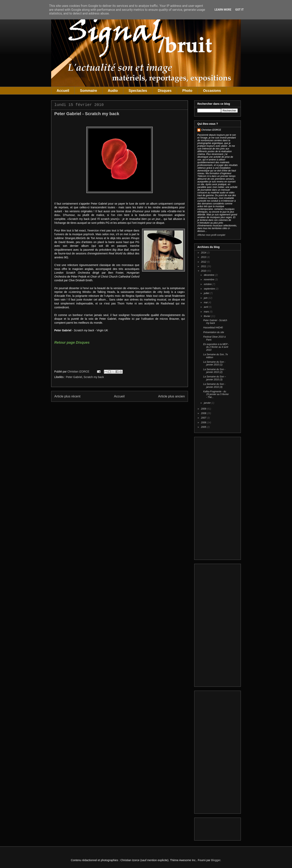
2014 (204, 253)
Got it (239, 10)
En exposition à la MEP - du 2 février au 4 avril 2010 (216, 347)
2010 (204, 271)
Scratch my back (94, 377)
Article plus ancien (171, 396)
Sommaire (88, 91)
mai (206, 302)
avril (206, 307)
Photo (187, 91)
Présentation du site (214, 332)
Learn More (223, 10)
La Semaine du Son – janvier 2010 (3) (214, 378)
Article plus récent (67, 396)
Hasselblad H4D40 (213, 328)
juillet (207, 293)
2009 (204, 409)
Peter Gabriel (74, 377)
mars (207, 312)
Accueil (63, 91)
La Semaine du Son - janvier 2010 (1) (214, 363)
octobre (208, 284)
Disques (165, 91)
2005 (204, 427)
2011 (204, 266)
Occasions (212, 91)
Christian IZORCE (211, 130)
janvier (208, 403)
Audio (113, 91)
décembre (209, 275)
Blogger (216, 860)
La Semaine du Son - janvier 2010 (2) (214, 371)
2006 (204, 423)
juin (206, 298)
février (207, 316)
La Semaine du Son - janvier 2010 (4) (214, 385)
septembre (210, 289)
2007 (204, 418)
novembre (209, 280)
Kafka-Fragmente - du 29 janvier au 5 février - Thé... (216, 394)
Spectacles (138, 91)
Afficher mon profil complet (211, 235)
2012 (204, 262)
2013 (204, 257)
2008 (204, 413)
